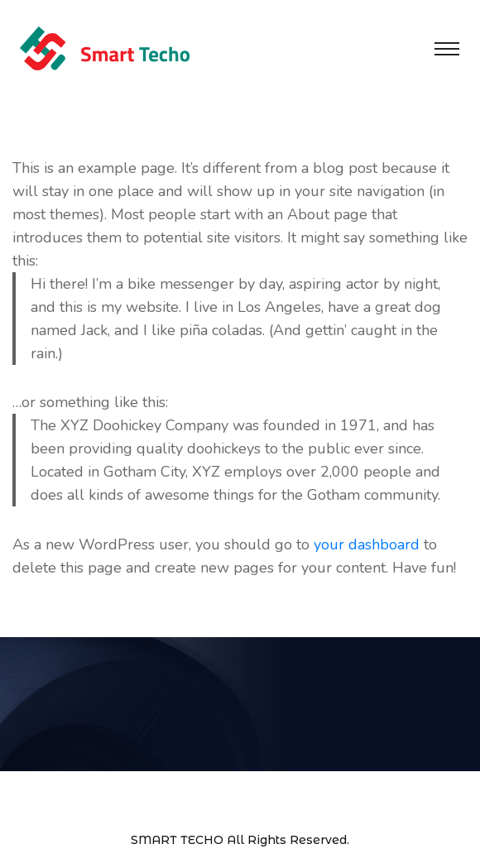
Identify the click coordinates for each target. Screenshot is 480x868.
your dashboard (367, 544)
